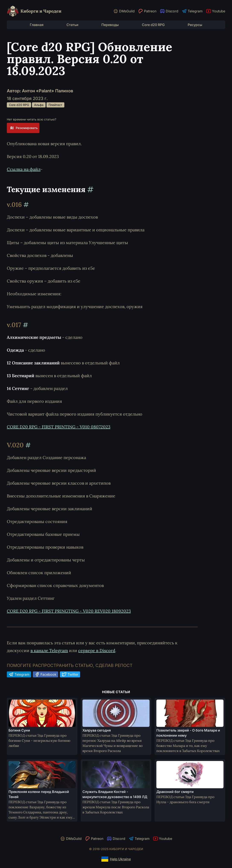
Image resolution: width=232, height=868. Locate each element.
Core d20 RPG (153, 25)
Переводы (110, 25)
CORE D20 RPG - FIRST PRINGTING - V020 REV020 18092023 (69, 611)
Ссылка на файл (24, 169)
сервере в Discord (97, 650)
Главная (37, 25)
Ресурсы (195, 25)
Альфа (39, 105)
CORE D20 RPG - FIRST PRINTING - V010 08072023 (59, 427)
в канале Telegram (49, 650)
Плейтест (55, 105)
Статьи (72, 25)
